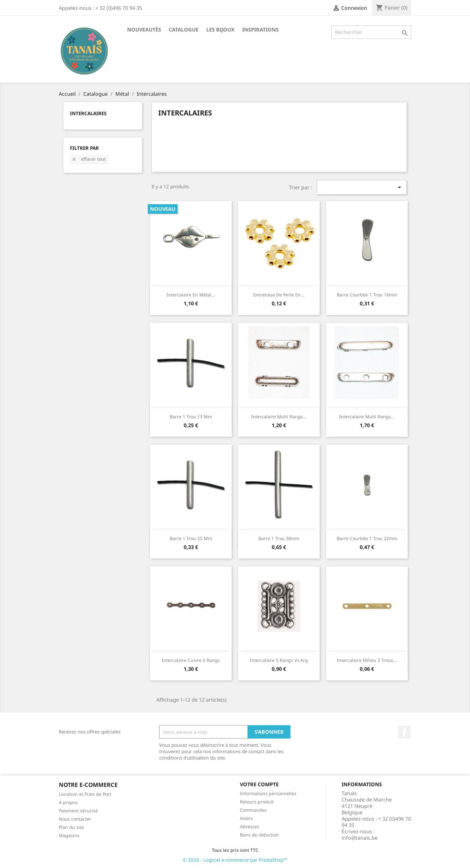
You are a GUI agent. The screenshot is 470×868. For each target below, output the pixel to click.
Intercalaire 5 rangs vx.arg (279, 660)
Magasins (69, 835)
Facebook (404, 732)
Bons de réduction (259, 835)
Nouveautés (144, 30)
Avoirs (246, 818)
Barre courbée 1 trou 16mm (367, 295)
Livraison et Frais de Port (85, 794)
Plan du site (71, 827)
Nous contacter (75, 819)
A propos (68, 802)
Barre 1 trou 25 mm (191, 538)
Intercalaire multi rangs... (279, 417)
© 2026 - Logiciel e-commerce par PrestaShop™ (235, 860)
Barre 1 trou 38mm (279, 538)
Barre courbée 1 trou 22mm (367, 538)
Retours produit (257, 802)
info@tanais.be (360, 838)
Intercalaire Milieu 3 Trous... (367, 660)
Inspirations (260, 30)
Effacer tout (89, 159)
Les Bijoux (220, 30)
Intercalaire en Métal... (191, 295)
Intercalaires (88, 113)
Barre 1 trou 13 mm (191, 417)
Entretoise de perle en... (279, 295)
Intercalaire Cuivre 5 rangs (191, 660)
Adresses (250, 826)
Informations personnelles (268, 793)
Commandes (253, 810)
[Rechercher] (371, 32)
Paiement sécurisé (78, 811)
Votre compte (259, 784)
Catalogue (184, 30)
